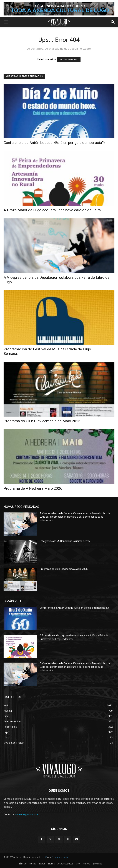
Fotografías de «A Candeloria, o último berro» (65, 541)
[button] (6, 22)
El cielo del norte (60, 857)
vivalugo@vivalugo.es (28, 814)
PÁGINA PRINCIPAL (69, 60)
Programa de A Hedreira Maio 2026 (33, 488)
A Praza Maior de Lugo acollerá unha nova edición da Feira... (53, 210)
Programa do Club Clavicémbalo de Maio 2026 (42, 421)
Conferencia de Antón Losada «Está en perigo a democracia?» (55, 143)
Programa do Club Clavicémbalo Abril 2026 (64, 569)
